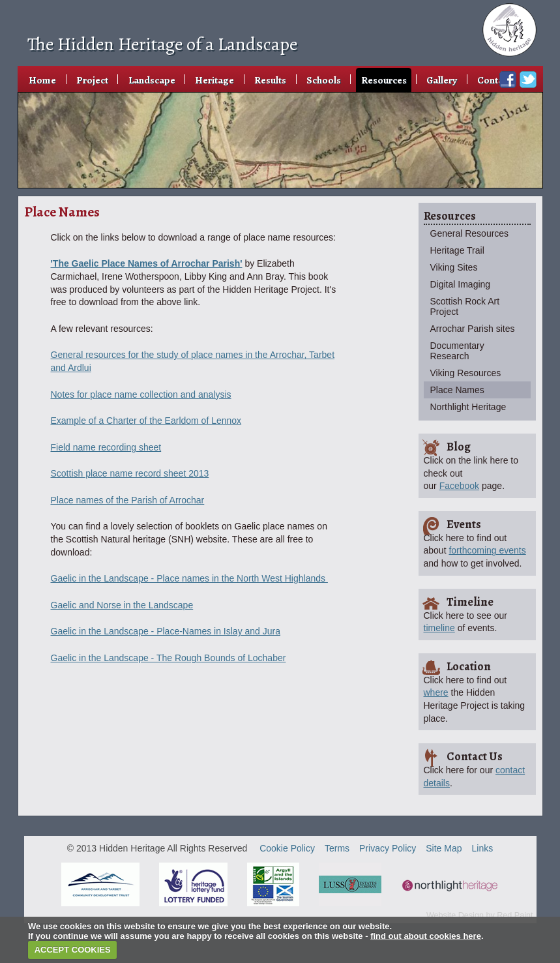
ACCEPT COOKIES (73, 950)
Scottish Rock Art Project (465, 306)
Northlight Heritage (468, 407)
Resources (384, 80)
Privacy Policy (388, 848)
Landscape (152, 80)
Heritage (214, 80)
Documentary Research (457, 351)
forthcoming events (487, 550)
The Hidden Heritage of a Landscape (162, 44)
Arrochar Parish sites (473, 329)
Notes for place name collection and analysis (141, 394)
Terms (337, 848)
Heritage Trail (457, 250)
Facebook (459, 486)
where (436, 692)
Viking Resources (466, 373)
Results (270, 80)
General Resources (470, 233)
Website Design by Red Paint (480, 915)
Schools (324, 80)
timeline (439, 628)
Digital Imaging (461, 284)
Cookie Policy (287, 848)
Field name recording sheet (106, 447)
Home (42, 80)
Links (483, 848)
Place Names (457, 390)
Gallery (442, 80)
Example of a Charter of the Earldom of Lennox (146, 421)
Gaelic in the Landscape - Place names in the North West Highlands (189, 578)
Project (92, 80)
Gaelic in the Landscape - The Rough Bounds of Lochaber (169, 658)
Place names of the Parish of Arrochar (128, 500)
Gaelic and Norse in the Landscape (122, 605)
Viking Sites (454, 267)
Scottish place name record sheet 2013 (130, 473)
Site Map (444, 848)
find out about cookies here (426, 936)
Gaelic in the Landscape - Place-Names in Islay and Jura (166, 631)
